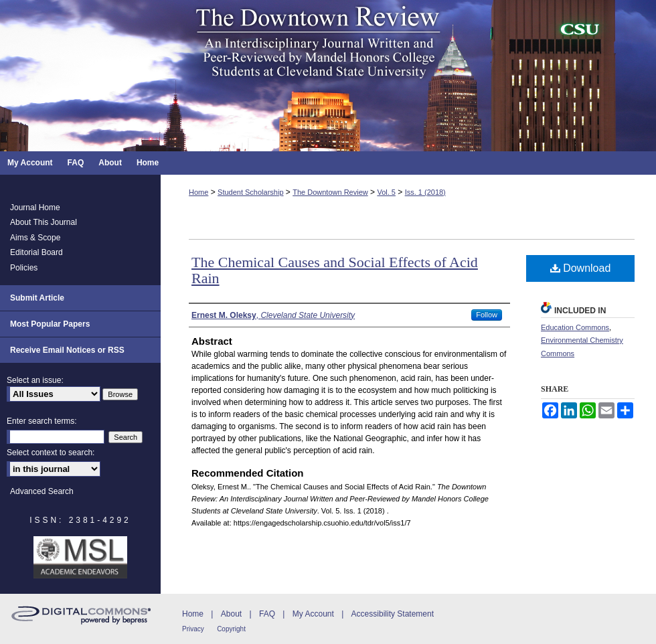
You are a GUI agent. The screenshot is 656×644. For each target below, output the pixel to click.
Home (198, 192)
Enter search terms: (42, 421)
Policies (24, 268)
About (231, 614)
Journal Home (35, 208)
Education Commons (575, 327)
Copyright (231, 629)
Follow (487, 315)
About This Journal (44, 222)
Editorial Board (36, 252)
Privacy (193, 629)
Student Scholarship (250, 192)
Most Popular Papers (50, 324)
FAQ (267, 614)
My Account (313, 614)
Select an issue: (35, 380)
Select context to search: (51, 453)
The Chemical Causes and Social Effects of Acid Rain (335, 270)
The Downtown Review (330, 192)
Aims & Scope (35, 238)
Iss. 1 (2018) (425, 192)
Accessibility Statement (393, 614)
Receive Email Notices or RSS (67, 350)
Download (581, 268)
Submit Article (37, 298)
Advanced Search (42, 491)
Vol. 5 (386, 192)
